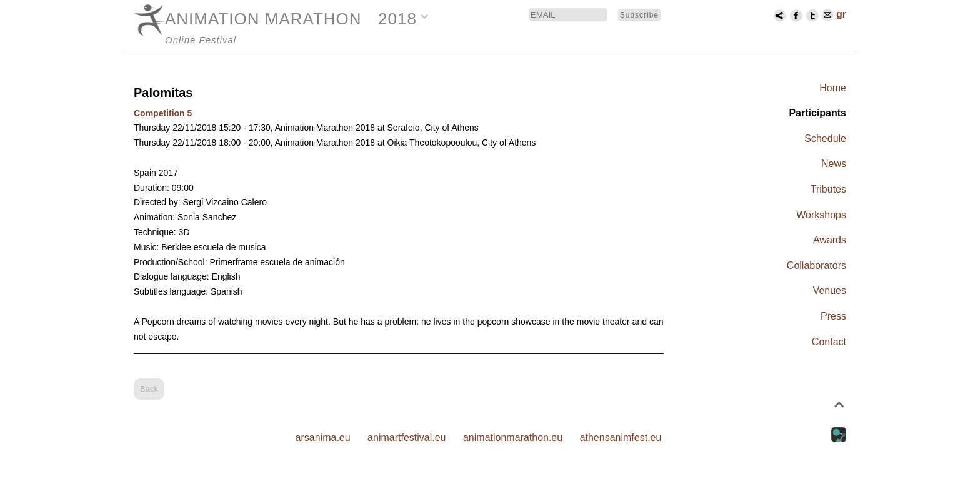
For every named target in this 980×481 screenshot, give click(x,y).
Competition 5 (163, 113)
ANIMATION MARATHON (263, 19)
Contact (829, 342)
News (834, 164)
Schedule (825, 139)
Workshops (821, 215)
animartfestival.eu (407, 438)
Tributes (828, 189)
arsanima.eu (323, 438)
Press (833, 316)
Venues (830, 291)
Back (149, 389)
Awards (830, 240)
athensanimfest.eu (621, 438)
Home (833, 88)
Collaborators (817, 266)
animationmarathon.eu (513, 438)
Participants (817, 113)
